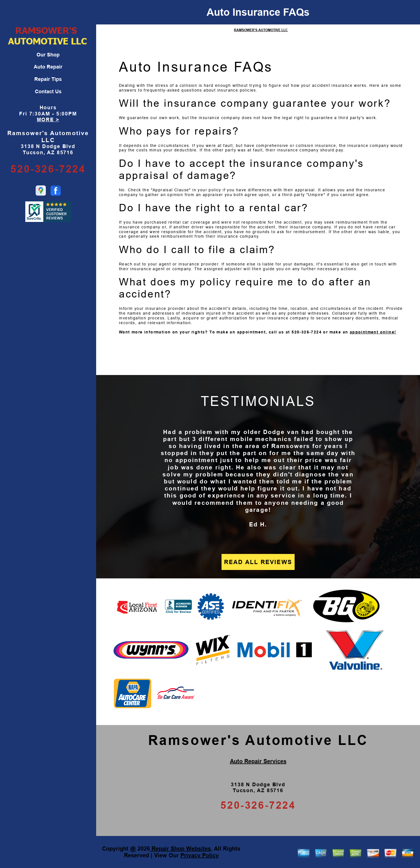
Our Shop (48, 55)
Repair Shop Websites (180, 849)
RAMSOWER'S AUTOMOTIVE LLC (261, 30)
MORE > (48, 120)
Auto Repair (48, 67)
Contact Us (48, 92)
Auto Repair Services (258, 761)
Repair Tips (48, 79)
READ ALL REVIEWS (258, 562)
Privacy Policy (200, 855)
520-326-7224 (48, 169)
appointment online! (373, 332)
